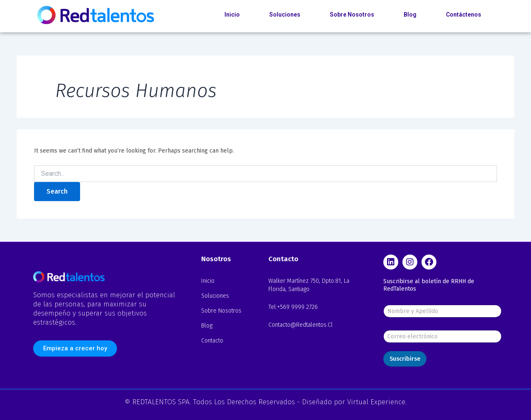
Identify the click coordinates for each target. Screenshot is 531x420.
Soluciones (285, 15)
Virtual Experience (376, 402)
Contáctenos (464, 15)
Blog (410, 15)
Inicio (232, 15)
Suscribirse (405, 359)
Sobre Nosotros (352, 15)
